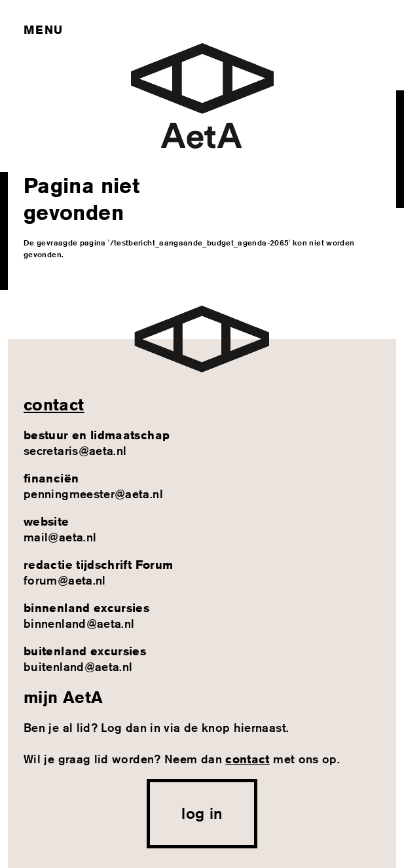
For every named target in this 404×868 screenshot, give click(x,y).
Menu (43, 29)
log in (202, 813)
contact (54, 405)
